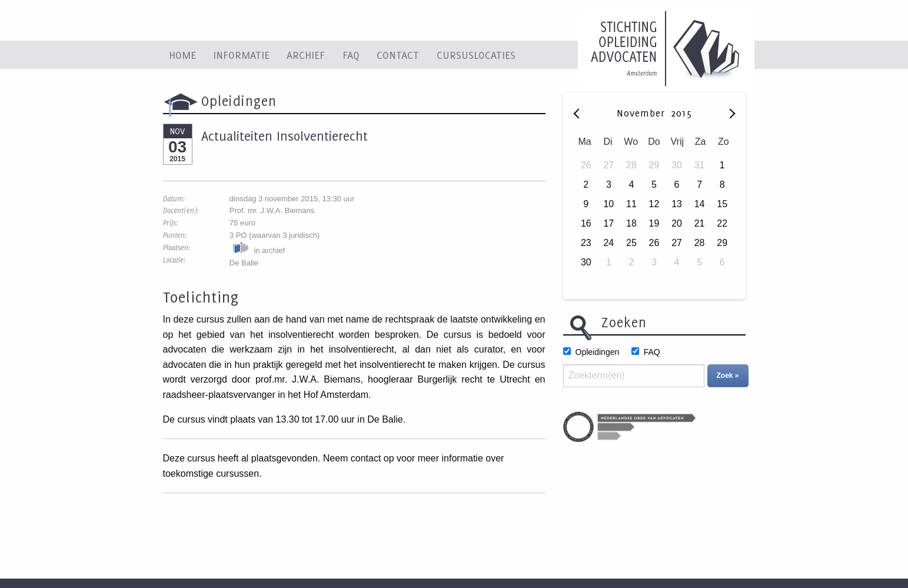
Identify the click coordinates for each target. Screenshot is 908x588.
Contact (398, 55)
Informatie (241, 55)
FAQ (351, 55)
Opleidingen (598, 352)
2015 (681, 113)
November (643, 113)
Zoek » (728, 376)
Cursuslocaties (476, 55)
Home (182, 55)
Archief (306, 55)
